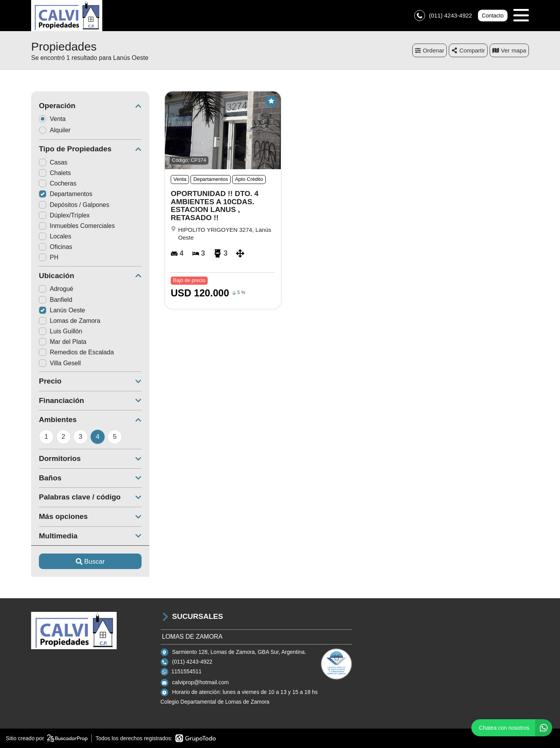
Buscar (90, 561)
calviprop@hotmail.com (201, 682)
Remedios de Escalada (76, 352)
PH (49, 257)
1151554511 (187, 671)
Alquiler (57, 130)
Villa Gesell (60, 363)
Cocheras (58, 183)
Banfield (56, 300)
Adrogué (56, 289)
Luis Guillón (61, 331)
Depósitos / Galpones (74, 205)
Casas (53, 162)
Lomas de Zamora (70, 321)
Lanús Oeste (62, 310)
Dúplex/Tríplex (64, 215)
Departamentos (66, 194)
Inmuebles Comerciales (77, 226)
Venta (55, 119)
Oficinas (56, 247)
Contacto (493, 16)
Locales (55, 236)
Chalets (55, 173)
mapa (509, 50)
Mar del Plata (63, 342)
